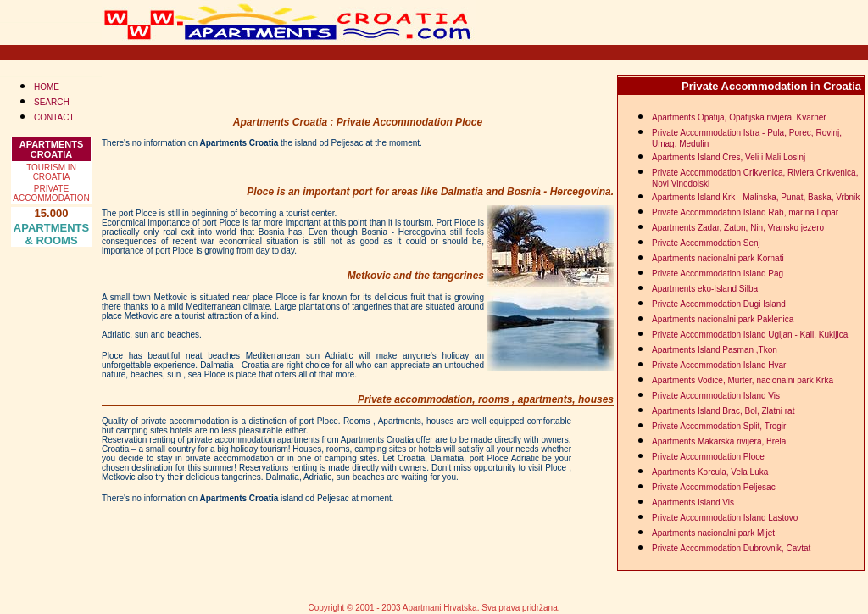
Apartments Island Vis (693, 502)
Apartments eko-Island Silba (705, 289)
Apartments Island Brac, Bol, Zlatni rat (723, 411)
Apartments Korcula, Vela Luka (710, 472)
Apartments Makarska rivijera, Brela (719, 441)
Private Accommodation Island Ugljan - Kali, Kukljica (750, 335)
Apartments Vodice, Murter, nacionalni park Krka (743, 380)
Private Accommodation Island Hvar (719, 365)
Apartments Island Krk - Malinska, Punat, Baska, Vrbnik (756, 197)
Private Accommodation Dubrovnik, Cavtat (731, 548)
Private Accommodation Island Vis (716, 396)
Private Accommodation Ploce (708, 457)
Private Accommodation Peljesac (714, 487)
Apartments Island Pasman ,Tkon (715, 350)
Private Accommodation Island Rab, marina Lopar (745, 212)
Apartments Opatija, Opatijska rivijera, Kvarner (739, 117)
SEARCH (52, 102)
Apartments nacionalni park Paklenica (723, 319)
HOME (47, 87)
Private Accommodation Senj (706, 243)
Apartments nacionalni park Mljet (713, 533)
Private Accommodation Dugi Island (719, 304)
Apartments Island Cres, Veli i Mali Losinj (729, 157)
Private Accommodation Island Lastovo (725, 518)
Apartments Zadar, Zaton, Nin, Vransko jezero (738, 228)
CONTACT (54, 117)
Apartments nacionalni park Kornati (718, 258)
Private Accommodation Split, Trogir (719, 426)
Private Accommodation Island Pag (718, 274)
